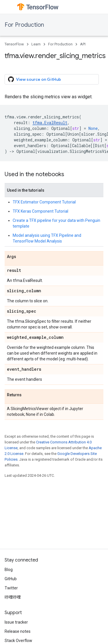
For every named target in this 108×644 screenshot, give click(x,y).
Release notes (18, 631)
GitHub (11, 579)
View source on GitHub (35, 79)
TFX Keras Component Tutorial (40, 211)
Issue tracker (16, 622)
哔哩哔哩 (13, 597)
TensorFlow (14, 44)
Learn (36, 44)
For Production (24, 25)
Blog (9, 570)
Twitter (11, 588)
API (83, 44)
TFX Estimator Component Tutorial (44, 202)
